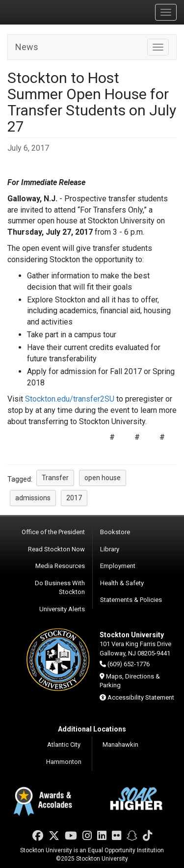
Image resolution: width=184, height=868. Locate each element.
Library (110, 549)
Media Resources (60, 566)
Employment (118, 566)
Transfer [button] (55, 478)
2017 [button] (74, 498)
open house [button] (103, 478)
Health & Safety (122, 583)
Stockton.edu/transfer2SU (70, 399)
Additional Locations (92, 729)
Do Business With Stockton (60, 588)
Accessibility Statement (141, 697)
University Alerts (62, 609)
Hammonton (64, 762)
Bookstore (115, 532)
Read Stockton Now (56, 549)
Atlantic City (64, 745)
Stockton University (54, 12)
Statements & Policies (131, 600)
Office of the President (53, 532)
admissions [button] (33, 498)
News (27, 47)
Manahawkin (120, 745)
